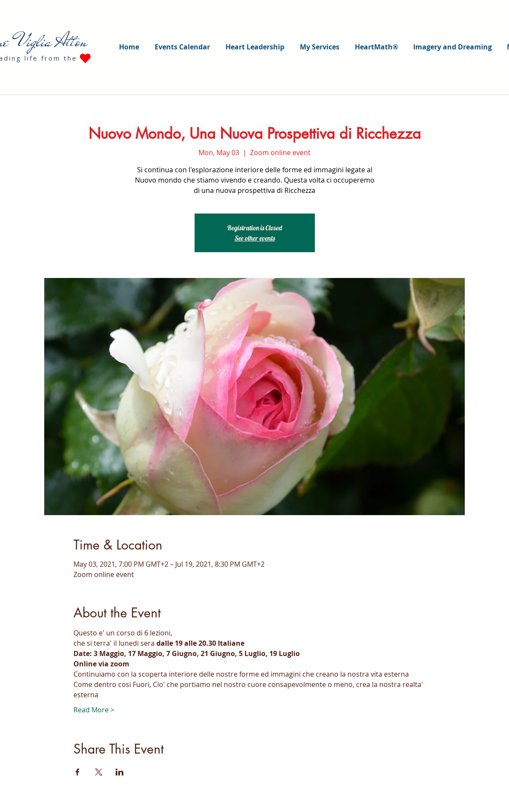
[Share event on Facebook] (78, 772)
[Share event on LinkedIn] (120, 772)
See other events (255, 238)
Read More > (94, 710)
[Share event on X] (99, 772)
